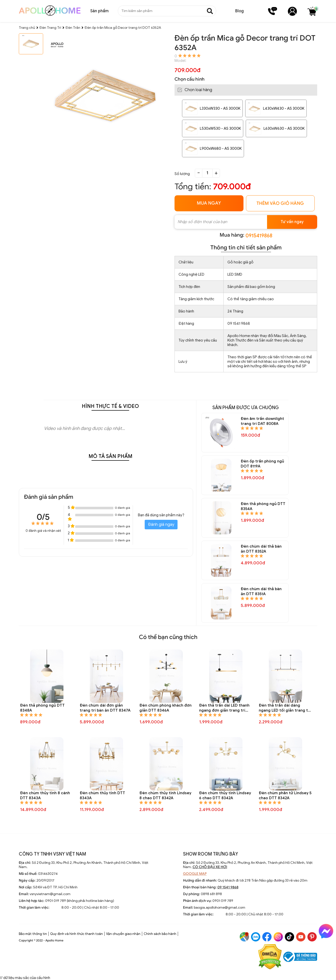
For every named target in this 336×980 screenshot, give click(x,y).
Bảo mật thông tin (33, 934)
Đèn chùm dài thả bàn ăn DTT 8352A (261, 549)
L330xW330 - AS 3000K (220, 108)
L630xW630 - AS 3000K (284, 128)
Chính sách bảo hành (160, 934)
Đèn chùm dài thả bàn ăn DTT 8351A (261, 591)
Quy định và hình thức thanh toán (76, 934)
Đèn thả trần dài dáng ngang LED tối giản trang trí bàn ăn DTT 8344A (285, 708)
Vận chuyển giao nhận (123, 934)
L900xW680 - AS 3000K (221, 148)
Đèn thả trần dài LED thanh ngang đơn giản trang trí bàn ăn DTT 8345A (224, 708)
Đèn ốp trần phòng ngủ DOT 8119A (262, 464)
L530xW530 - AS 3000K (220, 128)
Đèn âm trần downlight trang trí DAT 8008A (262, 421)
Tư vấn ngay (292, 222)
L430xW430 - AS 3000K (284, 108)
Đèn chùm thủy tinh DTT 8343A (102, 795)
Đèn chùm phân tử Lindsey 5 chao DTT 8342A (285, 795)
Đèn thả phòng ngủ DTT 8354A (263, 506)
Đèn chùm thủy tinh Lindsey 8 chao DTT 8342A (165, 795)
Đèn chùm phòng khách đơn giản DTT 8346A (165, 708)
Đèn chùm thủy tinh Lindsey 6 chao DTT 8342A (225, 795)
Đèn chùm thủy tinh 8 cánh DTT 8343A (45, 795)
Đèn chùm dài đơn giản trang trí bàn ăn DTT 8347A (105, 708)
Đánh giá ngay (161, 525)
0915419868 (259, 236)
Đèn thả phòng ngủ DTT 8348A (42, 708)
